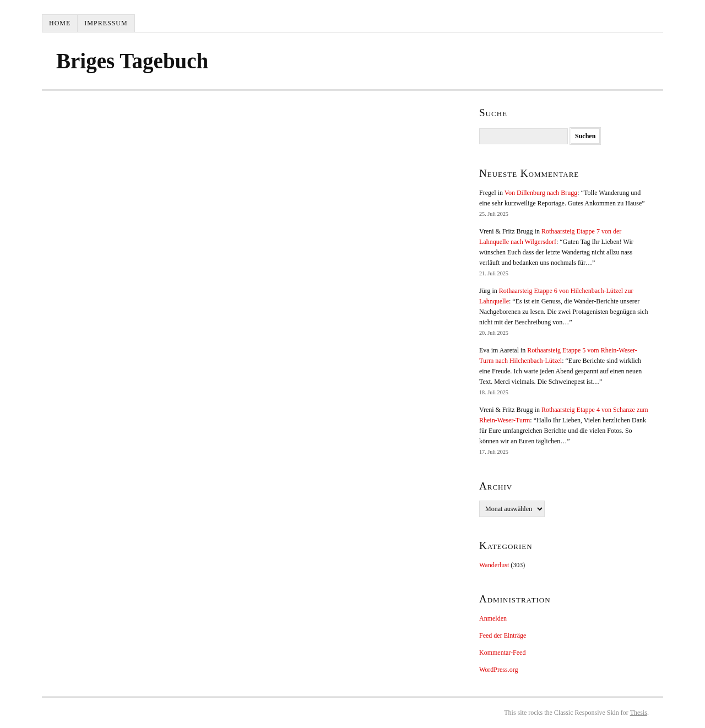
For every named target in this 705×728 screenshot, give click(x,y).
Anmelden (493, 618)
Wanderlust (494, 565)
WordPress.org (498, 670)
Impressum (106, 23)
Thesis (639, 713)
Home (60, 23)
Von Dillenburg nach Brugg (541, 193)
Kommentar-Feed (502, 653)
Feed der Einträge (503, 635)
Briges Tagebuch (132, 61)
